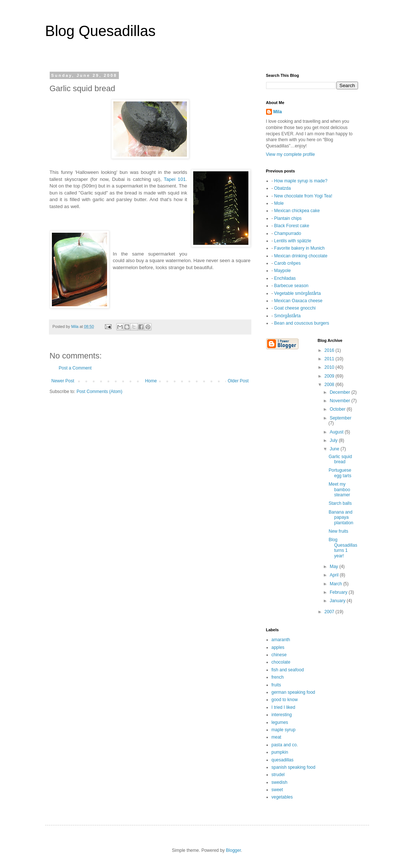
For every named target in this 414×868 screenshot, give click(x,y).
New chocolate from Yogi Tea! (303, 196)
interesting (282, 715)
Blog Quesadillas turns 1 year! (343, 548)
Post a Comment (75, 368)
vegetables (282, 797)
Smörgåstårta (287, 316)
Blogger (233, 850)
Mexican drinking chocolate (301, 256)
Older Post (238, 381)
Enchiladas (285, 278)
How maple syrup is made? (301, 181)
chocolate (281, 662)
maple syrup (284, 730)
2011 (330, 359)
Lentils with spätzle (293, 241)
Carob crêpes (287, 263)
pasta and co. (285, 745)
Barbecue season (291, 286)
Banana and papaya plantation (341, 517)
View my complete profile (291, 154)
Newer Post (63, 381)
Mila (278, 112)
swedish (279, 782)
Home (151, 381)
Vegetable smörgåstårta (298, 293)
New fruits (338, 531)
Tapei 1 (172, 179)
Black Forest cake (292, 226)
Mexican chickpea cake (297, 211)
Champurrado (288, 233)
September (341, 418)
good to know (285, 700)
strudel (278, 775)
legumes (280, 722)
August (337, 432)
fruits (276, 685)
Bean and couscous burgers (302, 323)
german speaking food (293, 692)
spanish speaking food (293, 767)
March (337, 584)
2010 (330, 367)
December (341, 392)
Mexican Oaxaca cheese (298, 301)
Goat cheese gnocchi (295, 308)
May (335, 567)
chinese (279, 655)
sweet (277, 790)
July (334, 440)
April (335, 575)
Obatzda (282, 188)
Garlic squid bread (340, 459)
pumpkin (280, 752)
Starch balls (340, 503)
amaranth (281, 640)
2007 (330, 612)
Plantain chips (288, 218)
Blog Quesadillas (100, 31)
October (338, 409)
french (278, 677)
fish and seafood (288, 670)
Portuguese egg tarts (340, 473)
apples (278, 647)
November (341, 401)
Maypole (282, 271)
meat (277, 737)
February (339, 592)
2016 (330, 350)
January (338, 601)
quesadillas (283, 760)
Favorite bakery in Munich (299, 248)
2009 (330, 376)
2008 (330, 385)
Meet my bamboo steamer (339, 490)
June (335, 449)
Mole (279, 203)
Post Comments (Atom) (100, 392)
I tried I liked (284, 707)
